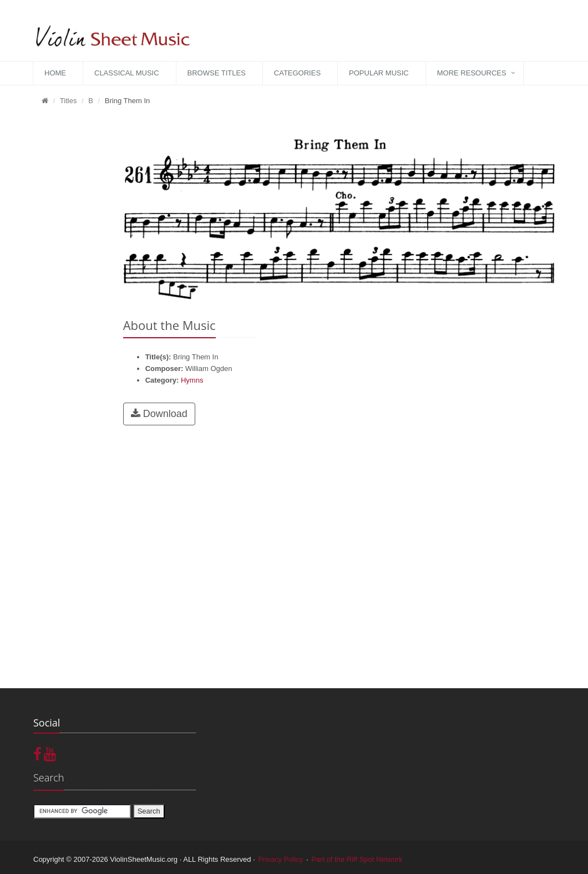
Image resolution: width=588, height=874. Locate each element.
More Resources (472, 73)
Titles (69, 101)
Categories (297, 73)
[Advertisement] (70, 283)
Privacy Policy (280, 859)
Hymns (192, 380)
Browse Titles (217, 73)
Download (159, 414)
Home (55, 73)
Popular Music (379, 73)
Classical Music (127, 73)
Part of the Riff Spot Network (357, 859)
